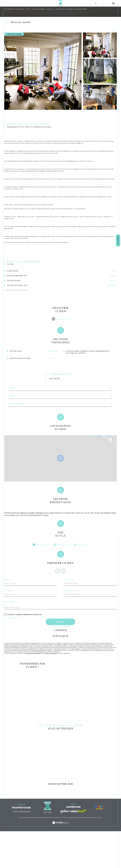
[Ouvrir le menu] (113, 3)
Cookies (100, 854)
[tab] (61, 399)
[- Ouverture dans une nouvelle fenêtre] (99, 844)
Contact (118, 240)
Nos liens (86, 854)
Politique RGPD (93, 854)
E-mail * (10, 622)
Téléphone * (73, 622)
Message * (12, 633)
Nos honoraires (56, 854)
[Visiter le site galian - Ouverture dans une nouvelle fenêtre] (65, 848)
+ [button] (110, 463)
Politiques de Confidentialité (35, 687)
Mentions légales (73, 854)
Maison (52, 9)
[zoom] (43, 110)
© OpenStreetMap (108, 461)
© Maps (99, 461)
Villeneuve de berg (41, 9)
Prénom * (71, 610)
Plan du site (64, 854)
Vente (30, 9)
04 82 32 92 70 (60, 668)
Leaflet (93, 461)
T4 (57, 9)
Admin (81, 854)
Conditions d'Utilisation (53, 687)
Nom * (9, 610)
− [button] (110, 467)
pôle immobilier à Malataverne (15, 9)
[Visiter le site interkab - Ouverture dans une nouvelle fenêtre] (78, 848)
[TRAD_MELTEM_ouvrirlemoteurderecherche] (96, 3)
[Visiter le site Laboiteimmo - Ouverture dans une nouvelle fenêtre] (60, 862)
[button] (100, 108)
